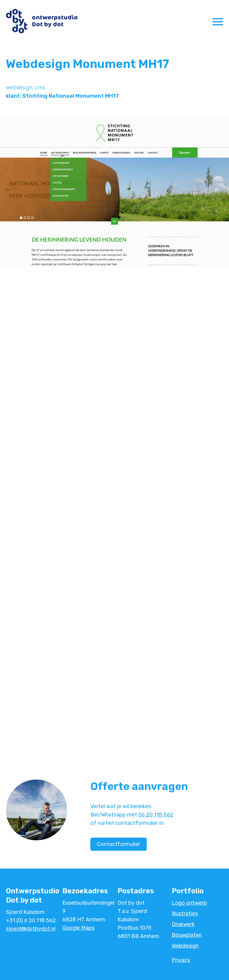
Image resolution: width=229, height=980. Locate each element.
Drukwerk (183, 924)
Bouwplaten (187, 935)
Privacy (181, 960)
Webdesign (185, 946)
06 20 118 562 (156, 815)
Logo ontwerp (189, 903)
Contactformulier (119, 844)
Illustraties (185, 914)
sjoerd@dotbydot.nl (31, 929)
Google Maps (78, 928)
